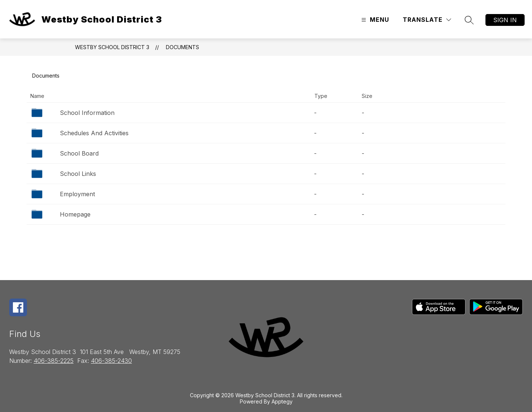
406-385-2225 (54, 361)
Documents (183, 47)
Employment (77, 194)
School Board (79, 153)
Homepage (75, 214)
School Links (78, 174)
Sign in (505, 20)
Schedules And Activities (94, 133)
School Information (87, 113)
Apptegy (282, 401)
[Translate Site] (427, 20)
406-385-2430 (111, 361)
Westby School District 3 (112, 47)
